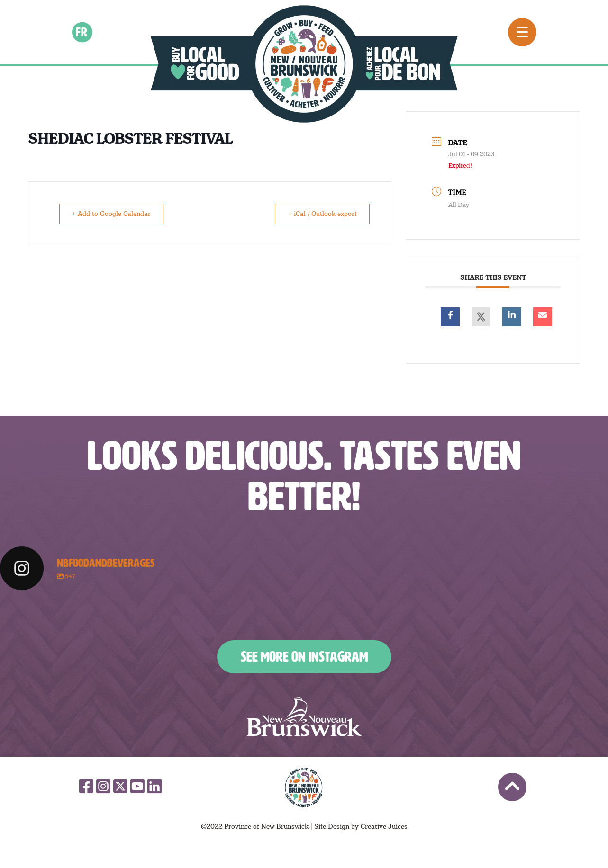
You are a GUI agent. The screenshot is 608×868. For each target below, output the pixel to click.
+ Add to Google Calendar (112, 214)
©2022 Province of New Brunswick (255, 826)
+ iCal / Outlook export (321, 214)
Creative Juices (384, 826)
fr (82, 32)
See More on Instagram (304, 657)
